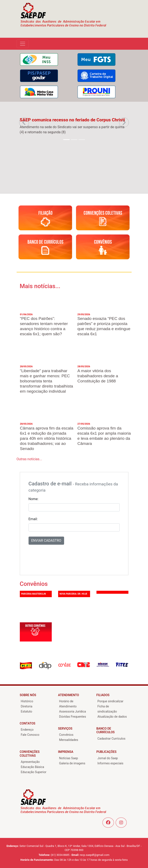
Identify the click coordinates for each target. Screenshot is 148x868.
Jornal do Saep (108, 758)
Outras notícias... (29, 459)
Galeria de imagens (72, 763)
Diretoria (27, 706)
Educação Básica (33, 767)
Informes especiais (111, 763)
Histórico (27, 701)
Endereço (27, 730)
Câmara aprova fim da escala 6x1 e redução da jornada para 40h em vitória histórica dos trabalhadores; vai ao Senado (47, 438)
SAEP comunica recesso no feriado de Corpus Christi (72, 120)
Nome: (34, 499)
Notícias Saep (69, 758)
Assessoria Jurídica (73, 712)
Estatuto (27, 712)
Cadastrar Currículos (111, 739)
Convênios (66, 735)
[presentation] (61, 558)
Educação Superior (34, 772)
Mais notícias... (40, 286)
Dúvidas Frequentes (73, 717)
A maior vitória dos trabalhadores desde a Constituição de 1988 (98, 376)
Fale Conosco (30, 735)
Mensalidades (69, 740)
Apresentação (30, 762)
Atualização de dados (112, 717)
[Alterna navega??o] (23, 44)
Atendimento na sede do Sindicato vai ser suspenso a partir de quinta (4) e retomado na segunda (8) (72, 130)
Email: (33, 519)
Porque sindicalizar (111, 701)
